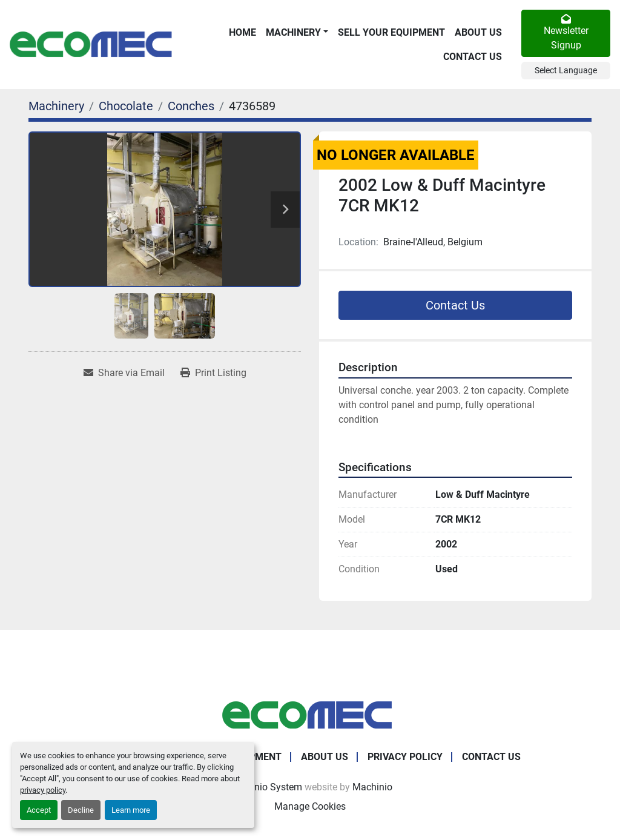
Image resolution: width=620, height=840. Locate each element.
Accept (39, 810)
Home (242, 32)
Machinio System (265, 787)
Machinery (293, 32)
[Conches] (191, 106)
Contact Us (473, 57)
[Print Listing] (213, 373)
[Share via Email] (124, 373)
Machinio (372, 787)
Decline (81, 810)
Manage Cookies (310, 806)
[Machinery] (56, 106)
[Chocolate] (126, 106)
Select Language (566, 70)
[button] (297, 33)
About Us (478, 32)
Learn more (131, 810)
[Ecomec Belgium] (310, 714)
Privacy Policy (405, 757)
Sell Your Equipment (391, 32)
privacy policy (43, 790)
